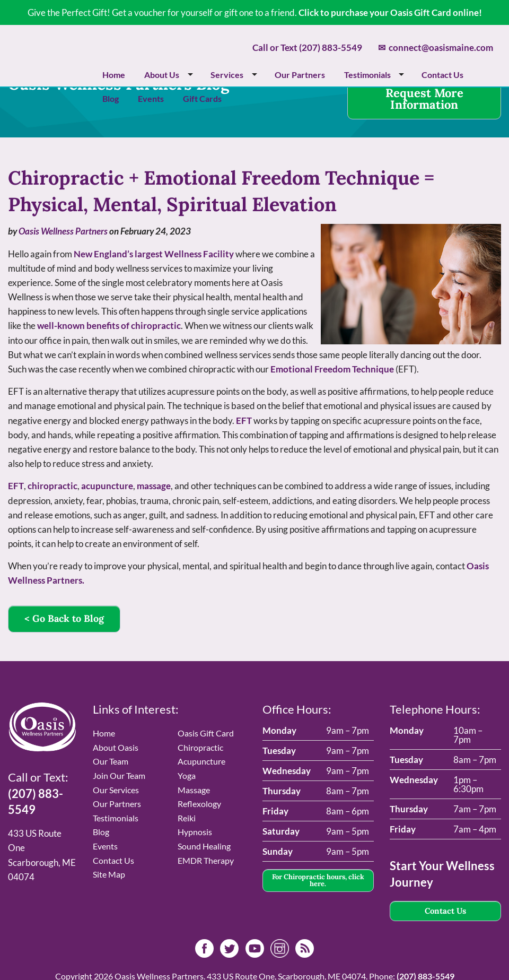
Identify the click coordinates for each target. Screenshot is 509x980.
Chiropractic (200, 747)
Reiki (187, 818)
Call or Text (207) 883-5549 (307, 47)
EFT (244, 420)
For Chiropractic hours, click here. (318, 880)
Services (227, 75)
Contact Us (442, 75)
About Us (162, 75)
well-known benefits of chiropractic (109, 326)
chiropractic (52, 486)
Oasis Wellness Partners (63, 231)
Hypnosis (195, 832)
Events (151, 98)
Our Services (116, 790)
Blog (111, 98)
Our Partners (300, 75)
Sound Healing (204, 846)
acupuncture (107, 486)
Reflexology (199, 804)
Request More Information (424, 99)
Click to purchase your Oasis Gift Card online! (390, 12)
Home (114, 75)
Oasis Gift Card (206, 733)
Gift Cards (202, 98)
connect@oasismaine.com (436, 47)
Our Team (111, 761)
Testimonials (367, 75)
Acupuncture (201, 761)
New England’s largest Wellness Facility (154, 254)
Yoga (187, 775)
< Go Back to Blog (64, 618)
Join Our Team (119, 775)
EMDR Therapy (206, 860)
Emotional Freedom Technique (332, 369)
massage (154, 486)
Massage (194, 790)
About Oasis (116, 747)
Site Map (109, 874)
